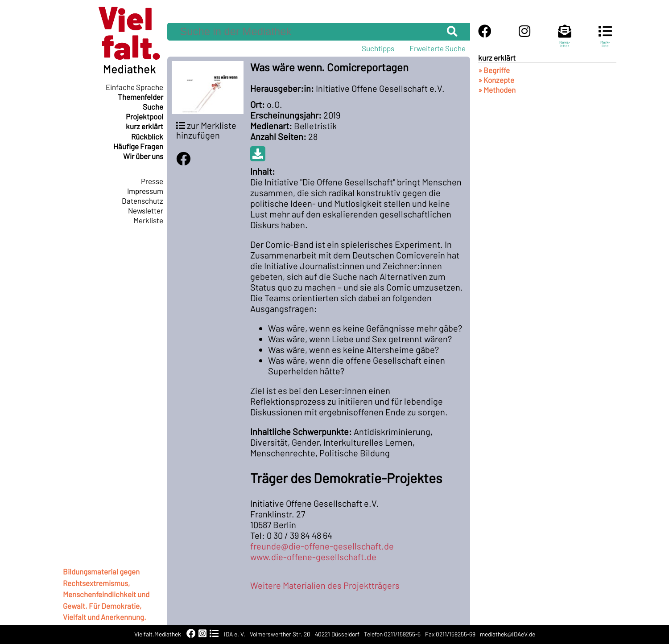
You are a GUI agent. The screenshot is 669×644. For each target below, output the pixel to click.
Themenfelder (140, 97)
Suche (153, 107)
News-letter (565, 40)
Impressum (145, 191)
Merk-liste (605, 40)
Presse (152, 181)
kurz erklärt (145, 126)
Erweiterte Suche (438, 48)
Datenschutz (142, 201)
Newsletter (146, 210)
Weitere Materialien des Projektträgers (325, 585)
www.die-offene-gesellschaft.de (313, 557)
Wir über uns (143, 156)
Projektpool (145, 116)
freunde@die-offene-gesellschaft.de (322, 546)
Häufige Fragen (138, 146)
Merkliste (148, 220)
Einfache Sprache (134, 87)
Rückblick (147, 136)
